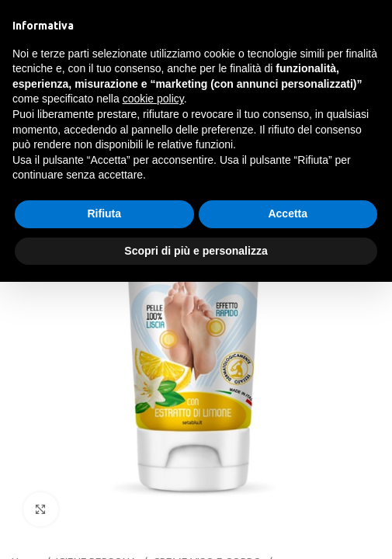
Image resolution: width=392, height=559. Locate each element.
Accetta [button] (288, 214)
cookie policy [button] (153, 99)
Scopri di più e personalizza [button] (196, 251)
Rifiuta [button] (104, 214)
